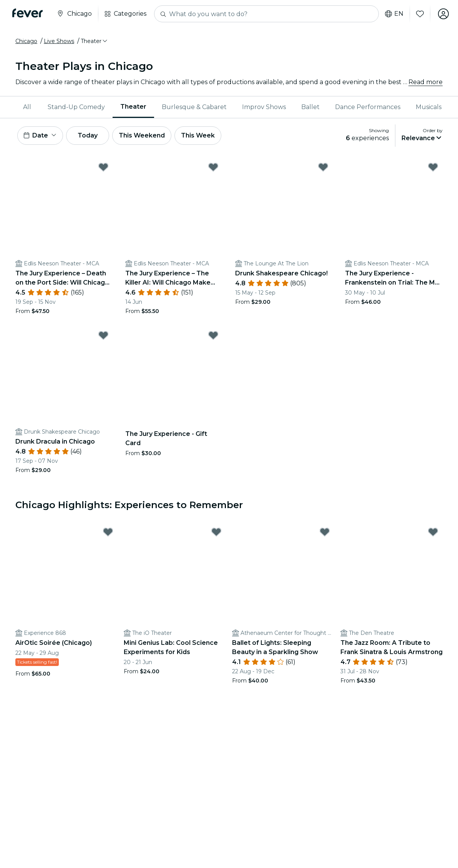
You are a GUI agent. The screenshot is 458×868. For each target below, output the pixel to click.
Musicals (429, 107)
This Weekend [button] (142, 135)
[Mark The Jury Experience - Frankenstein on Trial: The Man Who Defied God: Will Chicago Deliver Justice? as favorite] (433, 167)
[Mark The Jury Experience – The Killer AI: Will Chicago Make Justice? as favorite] (213, 167)
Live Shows (59, 41)
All (27, 107)
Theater (133, 107)
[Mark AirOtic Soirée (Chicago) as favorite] (108, 532)
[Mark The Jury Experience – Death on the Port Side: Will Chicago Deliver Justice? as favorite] (103, 167)
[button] (95, 41)
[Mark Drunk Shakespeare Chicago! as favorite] (323, 167)
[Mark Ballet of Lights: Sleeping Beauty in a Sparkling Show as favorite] (325, 532)
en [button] (394, 14)
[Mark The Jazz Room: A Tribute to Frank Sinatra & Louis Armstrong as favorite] (433, 532)
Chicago (26, 41)
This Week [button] (198, 135)
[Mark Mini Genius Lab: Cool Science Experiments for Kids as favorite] (216, 532)
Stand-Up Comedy (76, 107)
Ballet (310, 107)
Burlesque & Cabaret (194, 107)
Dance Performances (368, 107)
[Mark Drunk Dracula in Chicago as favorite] (103, 335)
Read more (426, 82)
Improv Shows (264, 107)
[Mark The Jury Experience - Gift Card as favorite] (213, 335)
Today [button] (88, 135)
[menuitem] (28, 107)
